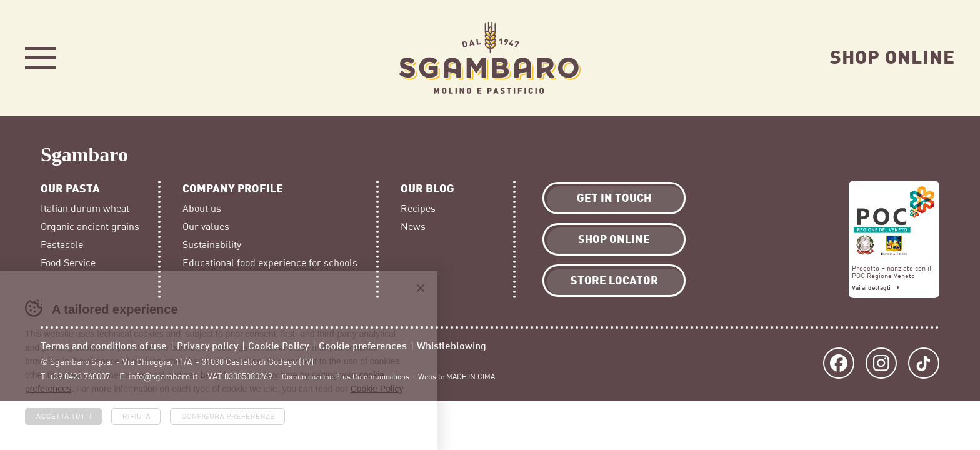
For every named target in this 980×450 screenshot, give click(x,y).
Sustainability (212, 245)
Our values (206, 227)
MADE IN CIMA (471, 377)
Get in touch (614, 197)
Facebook (839, 363)
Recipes (418, 209)
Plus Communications (372, 377)
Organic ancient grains (90, 227)
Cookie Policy (278, 345)
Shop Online (892, 56)
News (413, 227)
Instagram (881, 363)
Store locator (614, 280)
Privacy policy (207, 345)
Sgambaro (490, 58)
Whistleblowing (452, 345)
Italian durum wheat (85, 209)
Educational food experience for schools (270, 263)
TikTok (924, 363)
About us (202, 209)
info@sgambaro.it (163, 377)
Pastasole (62, 245)
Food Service (68, 263)
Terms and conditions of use (104, 345)
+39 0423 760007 (80, 377)
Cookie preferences (363, 345)
